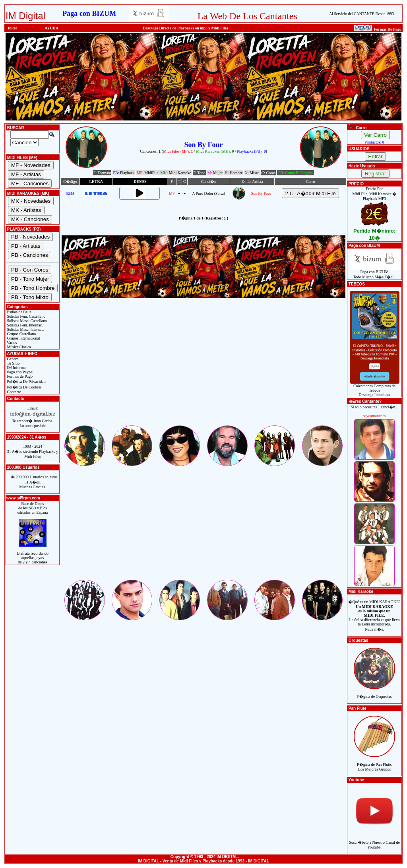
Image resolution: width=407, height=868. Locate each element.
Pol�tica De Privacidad (26, 382)
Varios (11, 343)
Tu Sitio (13, 363)
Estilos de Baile (19, 312)
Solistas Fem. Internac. (24, 325)
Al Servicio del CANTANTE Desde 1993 (361, 14)
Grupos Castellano (21, 334)
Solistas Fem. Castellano (26, 316)
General (13, 359)
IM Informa (16, 368)
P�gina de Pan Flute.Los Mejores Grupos (374, 762)
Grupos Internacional (23, 338)
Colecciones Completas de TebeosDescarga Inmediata (375, 388)
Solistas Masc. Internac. (25, 329)
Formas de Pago (19, 376)
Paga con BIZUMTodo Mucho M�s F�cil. (375, 273)
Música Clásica (18, 347)
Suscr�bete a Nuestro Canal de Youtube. (374, 840)
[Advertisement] (203, 369)
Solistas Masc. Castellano (26, 321)
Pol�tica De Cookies (24, 387)
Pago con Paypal (20, 372)
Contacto (14, 392)
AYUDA (51, 28)
